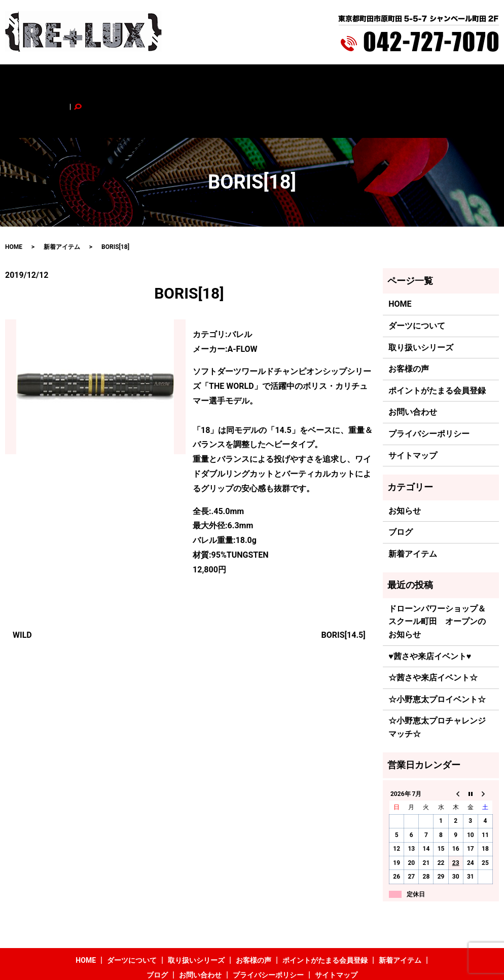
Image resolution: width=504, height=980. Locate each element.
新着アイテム (347, 80)
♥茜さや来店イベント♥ (430, 614)
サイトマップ (413, 413)
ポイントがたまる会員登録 (276, 80)
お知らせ (405, 468)
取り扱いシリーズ (155, 80)
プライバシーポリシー (429, 391)
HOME (53, 80)
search (463, 80)
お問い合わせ (425, 80)
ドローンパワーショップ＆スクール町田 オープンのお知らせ (437, 579)
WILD (22, 592)
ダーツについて (95, 80)
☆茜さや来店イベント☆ (433, 636)
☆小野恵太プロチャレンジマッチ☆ (437, 685)
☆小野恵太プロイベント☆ (437, 657)
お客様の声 (208, 80)
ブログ (386, 80)
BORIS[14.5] (344, 592)
